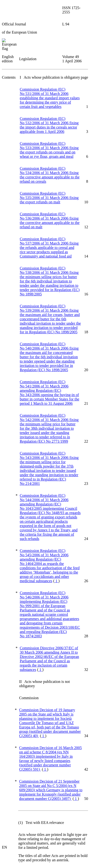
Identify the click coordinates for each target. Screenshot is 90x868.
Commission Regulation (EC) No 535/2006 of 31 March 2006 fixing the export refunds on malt (49, 198)
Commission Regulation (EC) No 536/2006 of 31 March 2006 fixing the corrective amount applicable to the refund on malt (50, 220)
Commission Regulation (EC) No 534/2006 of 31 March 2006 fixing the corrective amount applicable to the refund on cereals (50, 175)
